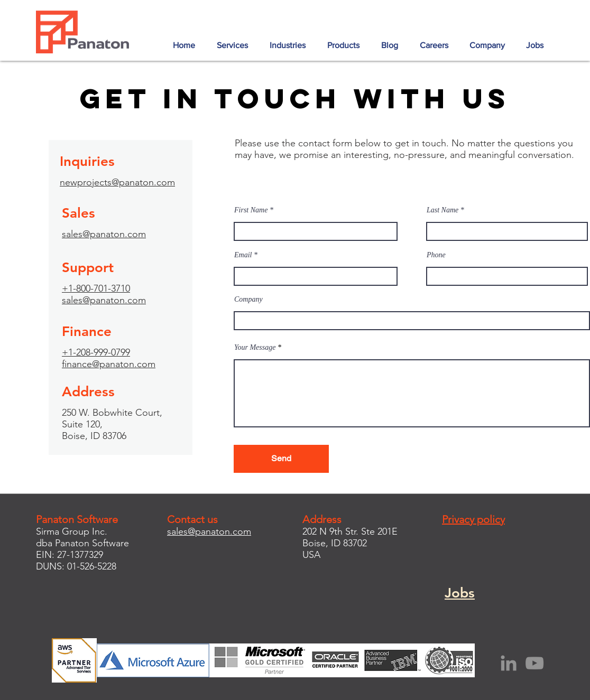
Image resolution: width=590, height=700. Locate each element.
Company (248, 300)
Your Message (255, 348)
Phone (436, 255)
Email (243, 255)
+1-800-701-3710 (96, 288)
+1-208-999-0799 (96, 352)
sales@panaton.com (104, 234)
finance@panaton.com (109, 364)
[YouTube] (534, 663)
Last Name (443, 210)
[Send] (281, 459)
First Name (251, 210)
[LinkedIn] (509, 663)
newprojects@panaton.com (117, 182)
